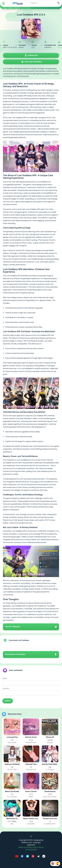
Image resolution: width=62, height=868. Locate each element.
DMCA (34, 850)
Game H (17, 8)
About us (22, 847)
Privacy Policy (32, 847)
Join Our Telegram (31, 62)
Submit (8, 701)
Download (31, 55)
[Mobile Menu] (3, 3)
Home (5, 8)
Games (11, 8)
